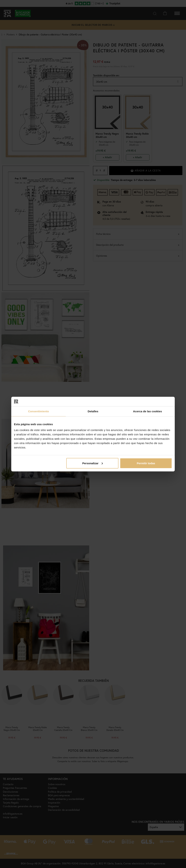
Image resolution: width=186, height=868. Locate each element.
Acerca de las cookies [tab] (148, 411)
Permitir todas (146, 463)
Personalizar (93, 463)
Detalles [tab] (93, 411)
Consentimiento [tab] (39, 411)
